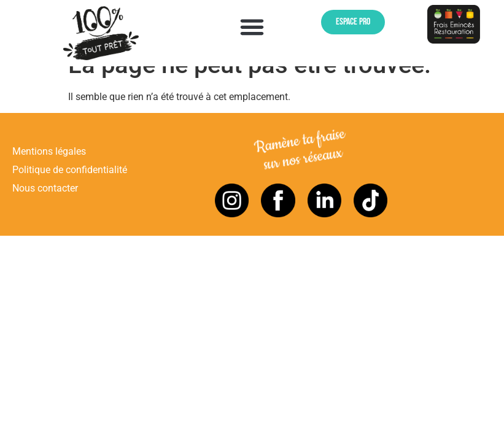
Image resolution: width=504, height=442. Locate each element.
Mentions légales (49, 172)
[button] (252, 26)
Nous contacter (45, 210)
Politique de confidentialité (70, 191)
